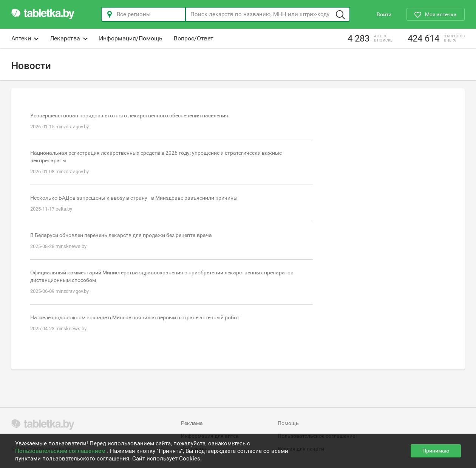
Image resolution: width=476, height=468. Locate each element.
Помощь (288, 423)
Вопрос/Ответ (194, 38)
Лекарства (69, 38)
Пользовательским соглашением (61, 451)
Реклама (192, 423)
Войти (384, 14)
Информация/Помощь (131, 38)
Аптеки (25, 38)
